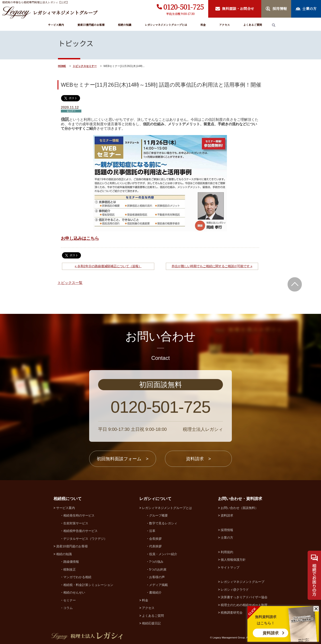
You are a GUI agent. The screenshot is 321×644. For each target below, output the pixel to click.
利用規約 (227, 552)
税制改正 (70, 569)
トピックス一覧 (70, 283)
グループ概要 (158, 515)
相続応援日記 (151, 623)
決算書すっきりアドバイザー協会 (244, 597)
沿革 (152, 531)
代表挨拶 (155, 546)
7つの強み (156, 562)
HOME (62, 66)
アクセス (224, 25)
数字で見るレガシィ (163, 523)
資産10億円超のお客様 (91, 25)
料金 (203, 25)
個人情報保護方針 (233, 560)
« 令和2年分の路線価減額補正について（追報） (108, 266)
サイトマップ (230, 567)
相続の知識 (125, 25)
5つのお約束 (158, 569)
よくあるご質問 (253, 25)
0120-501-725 (184, 7)
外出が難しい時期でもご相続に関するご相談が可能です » (212, 266)
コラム (68, 608)
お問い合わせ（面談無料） (239, 508)
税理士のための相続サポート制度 (244, 605)
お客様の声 (157, 577)
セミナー (91, 66)
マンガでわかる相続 (77, 577)
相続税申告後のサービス (80, 531)
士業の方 (227, 538)
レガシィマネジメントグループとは (166, 25)
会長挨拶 (155, 539)
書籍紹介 (155, 592)
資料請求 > (198, 459)
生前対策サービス (76, 523)
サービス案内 (56, 25)
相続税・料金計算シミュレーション (88, 585)
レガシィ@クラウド (235, 590)
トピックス (79, 66)
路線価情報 (71, 562)
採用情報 (227, 530)
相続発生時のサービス (79, 515)
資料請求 (271, 633)
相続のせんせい (74, 592)
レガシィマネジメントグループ (243, 582)
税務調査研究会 (232, 613)
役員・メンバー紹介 (163, 554)
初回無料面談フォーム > (123, 459)
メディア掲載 (158, 585)
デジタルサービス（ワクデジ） (85, 539)
